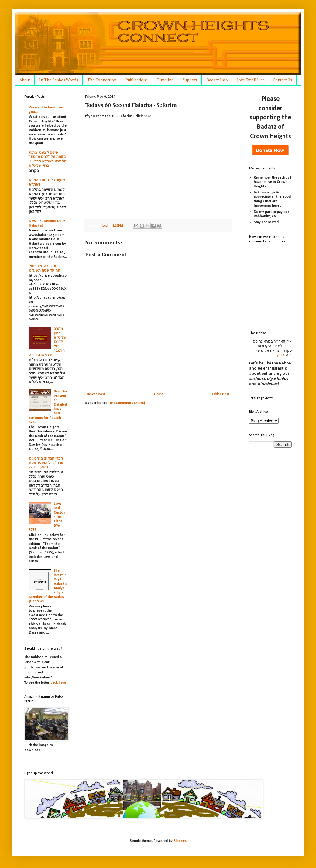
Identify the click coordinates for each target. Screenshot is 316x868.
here (147, 116)
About (25, 80)
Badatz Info (217, 80)
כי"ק (281, 355)
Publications (137, 80)
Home (159, 394)
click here (58, 683)
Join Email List (250, 80)
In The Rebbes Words (59, 80)
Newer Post (96, 394)
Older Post (221, 394)
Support (190, 80)
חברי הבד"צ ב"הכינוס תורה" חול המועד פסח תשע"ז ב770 (47, 463)
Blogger (180, 841)
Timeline (165, 80)
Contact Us (282, 80)
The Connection (102, 80)
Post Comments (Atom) (126, 403)
